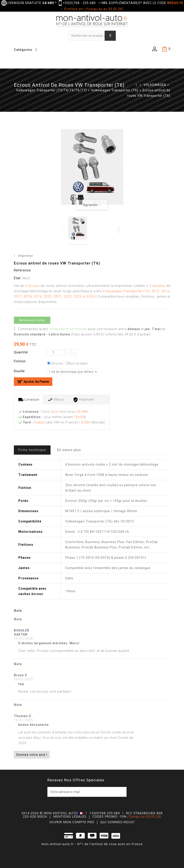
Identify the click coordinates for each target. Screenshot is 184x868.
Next (119, 230)
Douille (20, 371)
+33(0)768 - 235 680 (79, 3)
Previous (64, 230)
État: (18, 278)
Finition (20, 361)
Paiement (84, 400)
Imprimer (26, 256)
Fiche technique (32, 450)
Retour (56, 400)
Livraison (29, 400)
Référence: (23, 270)
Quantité (21, 352)
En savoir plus (69, 450)
